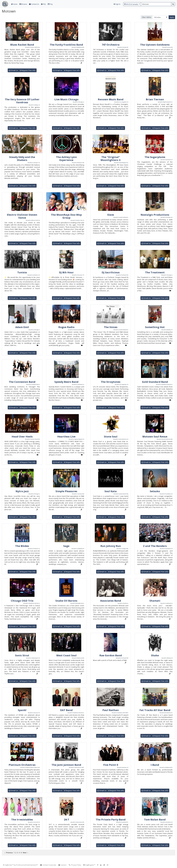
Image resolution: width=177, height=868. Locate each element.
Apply (172, 17)
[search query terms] (156, 4)
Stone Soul (111, 437)
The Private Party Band (111, 820)
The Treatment (155, 272)
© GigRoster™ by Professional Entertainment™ (20, 865)
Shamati (155, 601)
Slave (111, 215)
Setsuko (155, 491)
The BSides (22, 546)
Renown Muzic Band (111, 99)
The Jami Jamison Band (66, 765)
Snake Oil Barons (66, 601)
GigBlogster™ (89, 865)
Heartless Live (66, 437)
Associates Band (111, 601)
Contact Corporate (48, 865)
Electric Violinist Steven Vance (22, 216)
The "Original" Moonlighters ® (111, 159)
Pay (50, 4)
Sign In (117, 4)
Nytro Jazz (22, 491)
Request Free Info (28, 70)
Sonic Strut (22, 655)
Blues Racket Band (22, 45)
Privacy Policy (75, 865)
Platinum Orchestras (22, 765)
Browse (23, 4)
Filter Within (147, 17)
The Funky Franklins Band (66, 45)
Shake (155, 655)
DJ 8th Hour (66, 272)
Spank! (22, 710)
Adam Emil (22, 327)
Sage (66, 546)
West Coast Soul (66, 655)
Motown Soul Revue (155, 437)
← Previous (8, 853)
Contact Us (34, 4)
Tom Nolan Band (155, 820)
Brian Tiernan (155, 99)
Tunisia (22, 272)
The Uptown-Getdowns (155, 45)
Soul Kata (111, 491)
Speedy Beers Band (66, 382)
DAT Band (66, 710)
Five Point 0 (111, 765)
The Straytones (111, 382)
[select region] (132, 4)
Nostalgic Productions (155, 215)
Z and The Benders (155, 546)
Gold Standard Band (155, 382)
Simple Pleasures (66, 491)
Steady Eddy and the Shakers (22, 159)
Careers (62, 865)
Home (14, 4)
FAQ (43, 4)
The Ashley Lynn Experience (66, 159)
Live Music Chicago (66, 99)
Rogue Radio (66, 327)
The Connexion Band (22, 382)
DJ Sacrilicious (111, 272)
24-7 (66, 820)
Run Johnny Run (111, 546)
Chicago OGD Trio (22, 601)
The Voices (111, 327)
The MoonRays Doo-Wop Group (66, 216)
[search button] (173, 4)
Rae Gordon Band (111, 655)
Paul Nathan (111, 710)
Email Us (13, 70)
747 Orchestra (111, 45)
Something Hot (155, 327)
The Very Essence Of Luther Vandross (22, 101)
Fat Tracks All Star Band (155, 710)
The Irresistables (22, 820)
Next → (26, 853)
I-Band (155, 765)
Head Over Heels (22, 437)
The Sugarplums (155, 157)
